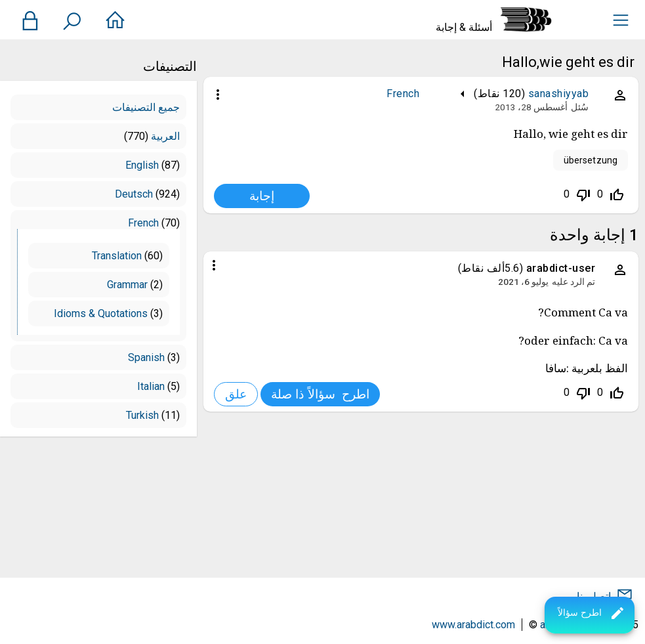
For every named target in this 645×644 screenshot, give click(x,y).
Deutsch (134, 194)
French (403, 94)
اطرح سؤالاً (592, 613)
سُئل (580, 107)
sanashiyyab (559, 94)
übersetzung (591, 160)
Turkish (142, 415)
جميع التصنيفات (146, 107)
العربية (165, 136)
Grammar (127, 285)
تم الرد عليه (573, 282)
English (142, 165)
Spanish (146, 357)
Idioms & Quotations (101, 313)
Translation (117, 256)
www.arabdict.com (473, 625)
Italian (151, 386)
